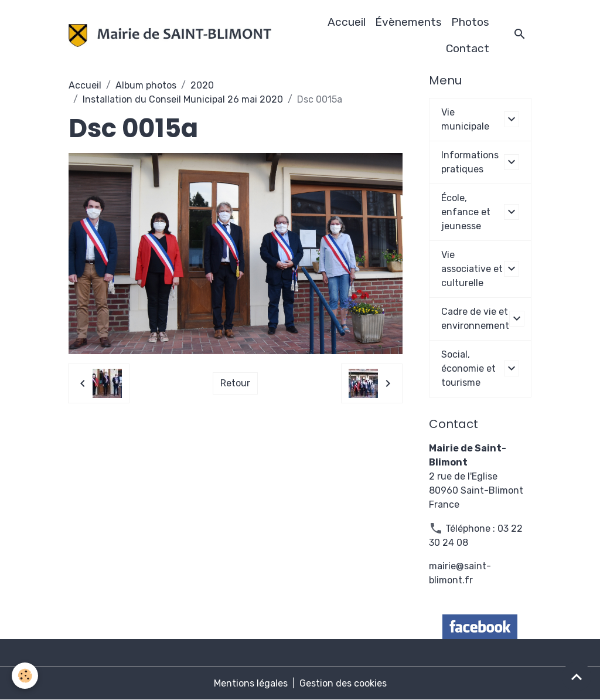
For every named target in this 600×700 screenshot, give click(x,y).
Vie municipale (465, 119)
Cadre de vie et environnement (475, 319)
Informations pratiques (470, 162)
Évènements (408, 22)
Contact (468, 48)
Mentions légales (251, 683)
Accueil (347, 22)
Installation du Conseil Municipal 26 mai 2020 (183, 99)
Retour (235, 383)
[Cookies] (25, 676)
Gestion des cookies (343, 683)
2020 (202, 85)
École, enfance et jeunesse (466, 212)
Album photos (146, 85)
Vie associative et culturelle (472, 269)
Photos (470, 22)
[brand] (170, 35)
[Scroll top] (577, 677)
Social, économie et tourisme (468, 368)
